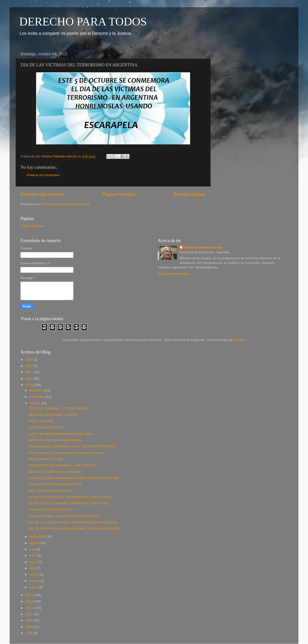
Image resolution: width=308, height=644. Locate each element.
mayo (34, 562)
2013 (30, 601)
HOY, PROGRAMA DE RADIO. (51, 491)
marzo (34, 574)
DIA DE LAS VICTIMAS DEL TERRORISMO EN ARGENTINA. (74, 522)
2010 (30, 620)
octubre (35, 403)
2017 (30, 372)
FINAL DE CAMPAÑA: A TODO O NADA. (58, 408)
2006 (30, 633)
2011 (30, 614)
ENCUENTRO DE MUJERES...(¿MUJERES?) (62, 465)
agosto (35, 543)
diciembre (37, 390)
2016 (30, 379)
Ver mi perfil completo (173, 274)
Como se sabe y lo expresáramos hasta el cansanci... (67, 453)
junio (33, 555)
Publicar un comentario (43, 175)
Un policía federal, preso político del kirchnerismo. (65, 516)
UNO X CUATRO (41, 421)
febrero (35, 581)
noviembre (37, 397)
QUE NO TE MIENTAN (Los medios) (55, 472)
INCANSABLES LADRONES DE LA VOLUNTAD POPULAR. (72, 446)
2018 (30, 366)
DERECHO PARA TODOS (83, 22)
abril (33, 568)
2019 (30, 360)
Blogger (239, 340)
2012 (30, 608)
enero (34, 587)
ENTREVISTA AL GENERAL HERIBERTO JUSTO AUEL (69, 503)
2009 (30, 627)
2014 (30, 595)
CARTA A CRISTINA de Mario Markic (55, 440)
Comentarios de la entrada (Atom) (66, 204)
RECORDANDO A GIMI (46, 459)
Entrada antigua (190, 194)
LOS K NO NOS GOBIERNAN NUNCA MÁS (61, 434)
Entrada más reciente (42, 194)
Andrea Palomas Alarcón (203, 247)
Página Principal (119, 194)
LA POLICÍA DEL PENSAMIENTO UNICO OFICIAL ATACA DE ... (75, 478)
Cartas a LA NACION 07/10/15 (51, 510)
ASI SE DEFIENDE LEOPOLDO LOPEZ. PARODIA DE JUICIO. (75, 529)
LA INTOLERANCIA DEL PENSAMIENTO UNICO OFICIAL (71, 497)
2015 (30, 385)
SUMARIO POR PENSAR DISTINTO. (56, 484)
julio (33, 549)
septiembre (38, 536)
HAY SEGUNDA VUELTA (47, 427)
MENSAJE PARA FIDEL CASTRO (53, 415)
